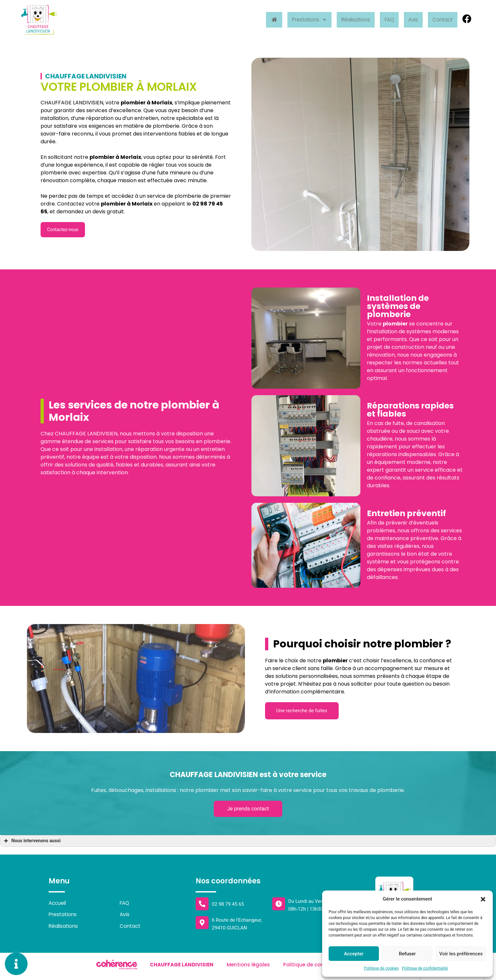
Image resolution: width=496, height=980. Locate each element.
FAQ (385, 20)
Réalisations (350, 20)
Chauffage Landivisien (181, 968)
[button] (483, 899)
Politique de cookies (381, 968)
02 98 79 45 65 (228, 907)
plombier (102, 157)
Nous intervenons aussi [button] (32, 844)
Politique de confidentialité (425, 968)
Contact (442, 20)
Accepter (354, 954)
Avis (410, 20)
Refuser (407, 954)
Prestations (301, 20)
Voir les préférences (461, 954)
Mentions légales (248, 968)
